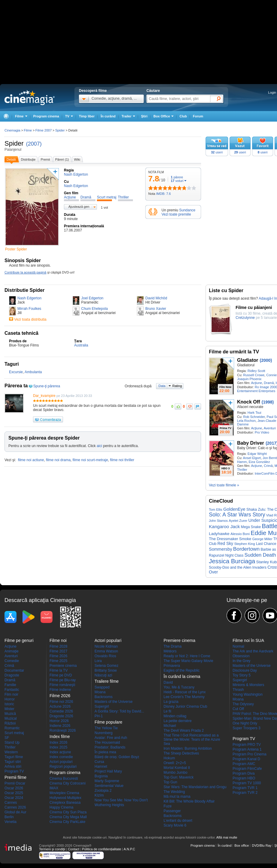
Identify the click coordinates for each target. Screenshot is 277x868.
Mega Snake (251, 527)
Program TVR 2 (245, 793)
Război (10, 723)
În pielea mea (105, 752)
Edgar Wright (257, 454)
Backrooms (104, 697)
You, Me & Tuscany (179, 687)
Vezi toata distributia (30, 319)
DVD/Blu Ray (262, 845)
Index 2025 (58, 747)
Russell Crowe (254, 375)
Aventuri (270, 428)
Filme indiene (60, 690)
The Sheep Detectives (181, 753)
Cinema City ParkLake (67, 822)
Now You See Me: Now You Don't (121, 800)
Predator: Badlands (110, 747)
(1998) (268, 402)
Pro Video (262, 432)
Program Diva (244, 773)
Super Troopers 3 (247, 728)
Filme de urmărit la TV (234, 352)
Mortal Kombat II (177, 768)
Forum (198, 116)
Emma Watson (106, 651)
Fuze (168, 806)
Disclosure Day (245, 670)
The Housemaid (107, 742)
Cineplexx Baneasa (65, 803)
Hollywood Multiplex (65, 798)
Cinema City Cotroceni (68, 783)
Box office (242, 845)
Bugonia (101, 776)
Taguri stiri (13, 762)
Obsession (241, 656)
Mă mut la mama (177, 797)
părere (177, 177)
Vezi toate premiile (176, 214)
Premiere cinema (63, 666)
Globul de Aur (15, 812)
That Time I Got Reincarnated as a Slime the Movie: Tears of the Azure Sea (192, 739)
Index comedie (61, 757)
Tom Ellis (216, 510)
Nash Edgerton (29, 298)
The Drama (173, 646)
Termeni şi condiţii (52, 849)
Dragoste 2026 (61, 716)
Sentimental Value (109, 786)
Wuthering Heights (109, 805)
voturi (177, 181)
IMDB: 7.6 (163, 194)
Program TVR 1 (245, 788)
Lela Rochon (246, 421)
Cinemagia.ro (30, 98)
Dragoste (12, 675)
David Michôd (156, 298)
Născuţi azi (103, 675)
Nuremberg (104, 733)
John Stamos (218, 521)
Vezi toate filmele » (224, 485)
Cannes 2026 (15, 807)
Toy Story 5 (242, 675)
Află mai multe (227, 837)
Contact (74, 849)
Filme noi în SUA (248, 640)
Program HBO (244, 778)
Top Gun (170, 782)
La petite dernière (178, 721)
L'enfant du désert (178, 821)
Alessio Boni (240, 534)
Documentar (14, 670)
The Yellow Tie (106, 728)
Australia (81, 345)
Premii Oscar (15, 783)
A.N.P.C (129, 849)
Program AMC (244, 764)
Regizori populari (63, 767)
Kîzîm (99, 795)
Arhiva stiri (13, 767)
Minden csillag (175, 716)
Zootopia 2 (103, 791)
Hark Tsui (254, 413)
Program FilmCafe (247, 769)
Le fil (167, 711)
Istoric (9, 704)
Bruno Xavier (156, 309)
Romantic (12, 728)
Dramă (269, 383)
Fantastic (12, 690)
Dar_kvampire (44, 396)
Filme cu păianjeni (254, 307)
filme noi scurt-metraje (90, 460)
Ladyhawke (219, 534)
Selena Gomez (106, 666)
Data (162, 386)
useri (217, 152)
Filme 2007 (44, 130)
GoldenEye (234, 509)
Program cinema (46, 116)
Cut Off (238, 709)
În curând (108, 116)
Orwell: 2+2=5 (175, 763)
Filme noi (58, 640)
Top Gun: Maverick (179, 777)
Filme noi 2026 (61, 702)
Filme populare (108, 722)
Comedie (12, 661)
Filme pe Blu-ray (63, 680)
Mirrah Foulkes (29, 309)
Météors (170, 651)
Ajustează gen (79, 207)
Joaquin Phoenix (249, 379)
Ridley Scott (256, 371)
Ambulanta (33, 372)
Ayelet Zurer (238, 521)
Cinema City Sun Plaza (68, 812)
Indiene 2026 (60, 726)
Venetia (11, 822)
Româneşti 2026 (63, 730)
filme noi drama (58, 460)
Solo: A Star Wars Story (237, 515)
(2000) (266, 360)
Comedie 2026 (61, 711)
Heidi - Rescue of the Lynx (185, 692)
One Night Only (245, 723)
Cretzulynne (245, 318)
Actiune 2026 (60, 706)
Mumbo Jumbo (175, 773)
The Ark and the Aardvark (253, 651)
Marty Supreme (107, 781)
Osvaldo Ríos (105, 656)
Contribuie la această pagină (25, 272)
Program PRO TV (247, 745)
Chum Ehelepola (94, 309)
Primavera (172, 666)
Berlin (9, 817)
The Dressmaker (223, 539)
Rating (177, 386)
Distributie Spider (24, 290)
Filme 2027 (58, 651)
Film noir (11, 694)
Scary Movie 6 (175, 825)
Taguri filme (14, 757)
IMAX (54, 788)
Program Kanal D (246, 759)
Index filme (60, 736)
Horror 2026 (59, 721)
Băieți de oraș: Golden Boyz (117, 757)
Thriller (242, 470)
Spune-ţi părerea (47, 386)
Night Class (235, 555)
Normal (238, 646)
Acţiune (256, 383)
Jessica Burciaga (232, 561)
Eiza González (259, 462)
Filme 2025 (58, 661)
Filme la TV (59, 670)
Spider (14, 143)
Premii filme (15, 777)
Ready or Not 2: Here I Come (187, 656)
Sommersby (220, 549)
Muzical (11, 718)
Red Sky (226, 543)
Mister (9, 709)
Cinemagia (12, 130)
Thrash (238, 690)
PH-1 (99, 716)
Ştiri (144, 116)
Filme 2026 (58, 656)
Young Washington (248, 694)
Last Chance (266, 544)
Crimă (268, 466)
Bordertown (246, 549)
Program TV (14, 771)
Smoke (245, 539)
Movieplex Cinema (64, 793)
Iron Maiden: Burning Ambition (188, 749)
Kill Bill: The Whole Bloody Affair (189, 801)
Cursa (99, 762)
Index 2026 (58, 742)
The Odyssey (243, 704)
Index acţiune (60, 752)
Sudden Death (260, 555)
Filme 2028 (58, 646)
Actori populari (61, 762)
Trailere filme (107, 681)
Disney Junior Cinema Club (185, 706)
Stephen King (244, 544)
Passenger (172, 811)
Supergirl (102, 706)
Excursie (16, 372)
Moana (100, 692)
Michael (170, 726)
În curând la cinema (182, 676)
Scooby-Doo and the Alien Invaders (238, 567)
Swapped (102, 687)
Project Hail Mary (108, 771)
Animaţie (12, 651)
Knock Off (248, 402)
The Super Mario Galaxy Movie (188, 661)
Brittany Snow (106, 670)
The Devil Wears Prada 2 (184, 730)
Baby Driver (251, 443)
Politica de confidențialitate (101, 849)
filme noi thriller (122, 460)
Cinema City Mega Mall (68, 817)
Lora (98, 661)
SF (7, 738)
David (168, 682)
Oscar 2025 (14, 793)
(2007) (34, 144)
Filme (28, 130)
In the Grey (241, 661)
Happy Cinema (61, 807)
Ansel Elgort (252, 458)
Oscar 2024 (14, 798)
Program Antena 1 (247, 749)
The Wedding (174, 792)
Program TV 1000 (247, 783)
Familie (10, 685)
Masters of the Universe (114, 702)
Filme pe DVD (61, 675)
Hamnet (101, 767)
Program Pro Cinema (250, 754)
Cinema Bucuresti (64, 779)
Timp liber (87, 116)
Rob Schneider (254, 417)
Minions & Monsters (248, 685)
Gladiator (248, 360)
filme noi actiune (31, 460)
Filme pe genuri (19, 640)
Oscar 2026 (14, 788)
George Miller (262, 539)
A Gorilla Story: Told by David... (119, 711)
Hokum (169, 758)
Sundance (187, 210)
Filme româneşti (62, 685)
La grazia (171, 702)
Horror (10, 699)
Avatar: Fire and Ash (111, 738)
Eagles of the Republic (182, 670)
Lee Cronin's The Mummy (184, 697)
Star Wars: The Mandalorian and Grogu (195, 787)
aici (99, 446)
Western (11, 752)
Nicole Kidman (106, 646)
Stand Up (12, 742)
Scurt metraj (14, 733)
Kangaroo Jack (224, 526)
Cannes (11, 803)
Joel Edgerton (92, 298)
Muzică (10, 714)
